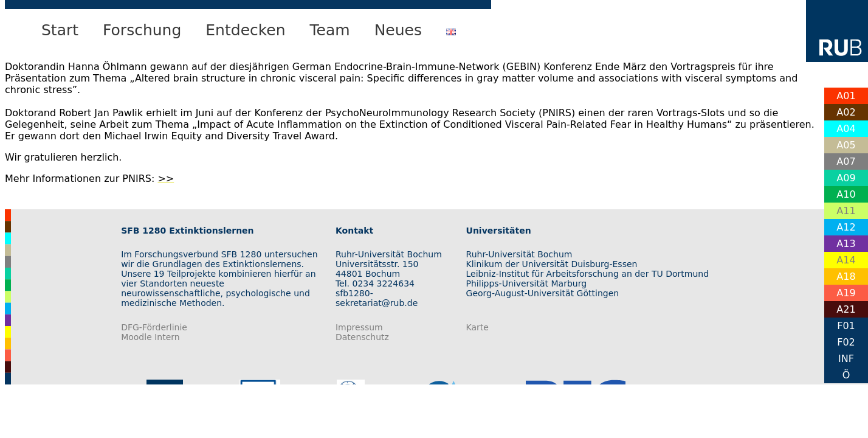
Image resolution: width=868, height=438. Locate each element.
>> (166, 179)
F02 (846, 342)
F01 (846, 326)
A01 (846, 96)
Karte (477, 327)
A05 (846, 145)
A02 (846, 112)
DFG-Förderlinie (154, 327)
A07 (846, 162)
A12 (846, 227)
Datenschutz (362, 337)
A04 (846, 129)
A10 (846, 194)
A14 (846, 260)
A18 (846, 276)
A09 (846, 178)
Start (60, 30)
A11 (846, 211)
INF (846, 359)
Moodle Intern (150, 337)
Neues (398, 30)
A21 (846, 309)
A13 (846, 244)
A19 (846, 293)
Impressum (359, 327)
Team (330, 30)
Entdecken (245, 30)
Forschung (142, 30)
